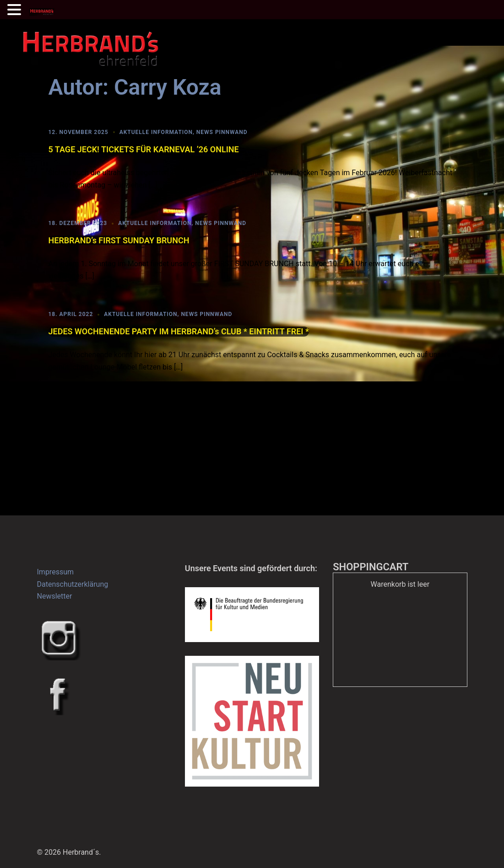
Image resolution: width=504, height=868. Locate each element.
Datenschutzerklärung (73, 584)
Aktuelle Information (156, 132)
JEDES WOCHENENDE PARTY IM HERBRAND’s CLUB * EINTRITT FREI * (179, 331)
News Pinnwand (222, 132)
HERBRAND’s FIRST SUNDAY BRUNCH (119, 240)
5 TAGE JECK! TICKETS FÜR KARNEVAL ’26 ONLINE (144, 149)
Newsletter (55, 596)
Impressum (56, 572)
